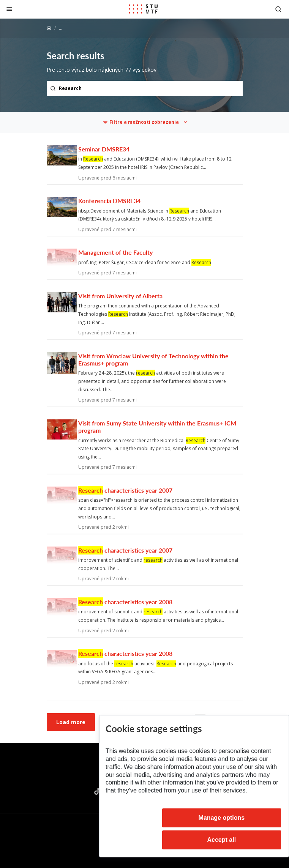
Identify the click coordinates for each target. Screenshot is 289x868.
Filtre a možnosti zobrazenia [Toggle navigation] (141, 122)
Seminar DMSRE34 (104, 149)
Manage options (221, 818)
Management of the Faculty (115, 252)
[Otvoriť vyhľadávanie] (278, 9)
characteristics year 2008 (125, 602)
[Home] (49, 28)
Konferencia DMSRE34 (109, 201)
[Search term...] (145, 88)
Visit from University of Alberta (120, 296)
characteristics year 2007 (125, 490)
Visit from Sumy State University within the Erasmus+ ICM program (157, 427)
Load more (71, 722)
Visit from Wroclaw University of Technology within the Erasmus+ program (153, 359)
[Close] (9, 9)
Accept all (222, 840)
